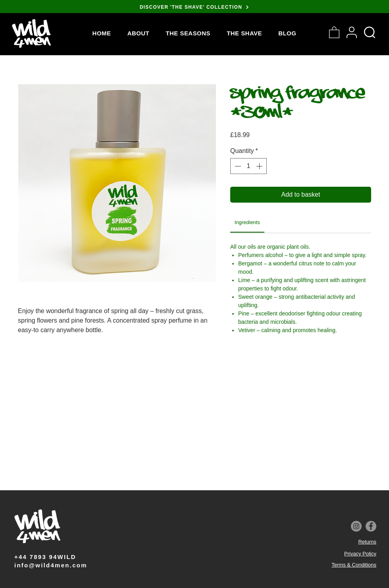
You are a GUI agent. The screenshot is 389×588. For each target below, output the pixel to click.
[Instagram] (356, 526)
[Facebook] (371, 526)
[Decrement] (237, 166)
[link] (247, 222)
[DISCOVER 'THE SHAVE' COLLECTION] (194, 7)
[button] (188, 33)
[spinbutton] (248, 166)
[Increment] (260, 166)
